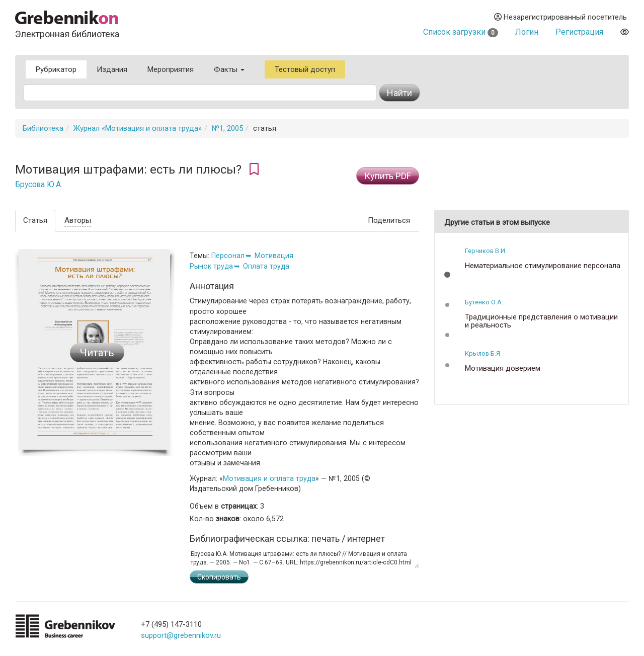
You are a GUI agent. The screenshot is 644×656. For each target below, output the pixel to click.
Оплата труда (266, 266)
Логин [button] (527, 32)
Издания (112, 69)
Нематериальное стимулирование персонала (543, 266)
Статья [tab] (35, 220)
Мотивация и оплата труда (269, 478)
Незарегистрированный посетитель (560, 17)
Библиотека (43, 128)
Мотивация (274, 256)
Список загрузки (461, 32)
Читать (97, 353)
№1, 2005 (227, 128)
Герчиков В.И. (486, 251)
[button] (447, 275)
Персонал (228, 256)
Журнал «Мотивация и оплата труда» (138, 128)
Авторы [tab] (78, 220)
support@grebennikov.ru (181, 635)
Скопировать (219, 577)
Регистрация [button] (579, 32)
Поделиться (389, 220)
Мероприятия (171, 69)
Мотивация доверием (503, 368)
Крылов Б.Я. (483, 353)
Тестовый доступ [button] (305, 69)
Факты (229, 69)
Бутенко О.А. (484, 302)
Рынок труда (211, 266)
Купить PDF (388, 176)
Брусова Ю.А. (39, 185)
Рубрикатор (56, 69)
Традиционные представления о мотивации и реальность (541, 321)
